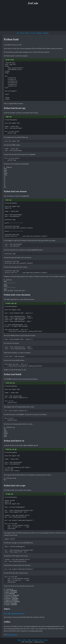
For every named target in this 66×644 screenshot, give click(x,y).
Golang (22, 33)
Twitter (24, 640)
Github (29, 640)
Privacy (41, 640)
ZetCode (33, 3)
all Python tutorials (12, 635)
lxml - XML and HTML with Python (14, 613)
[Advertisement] (33, 18)
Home (19, 640)
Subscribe (46, 33)
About (46, 640)
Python (27, 33)
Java (34, 33)
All (18, 33)
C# (31, 33)
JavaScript (39, 33)
